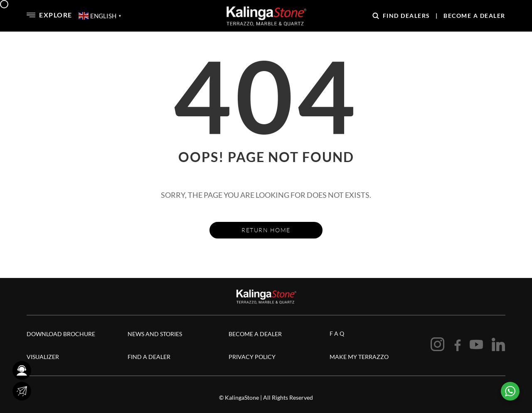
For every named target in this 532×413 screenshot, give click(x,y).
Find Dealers (406, 16)
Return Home (266, 230)
